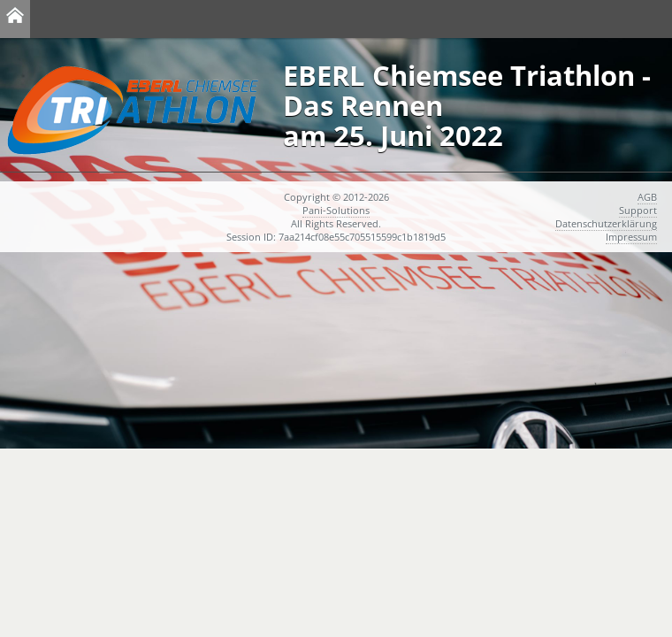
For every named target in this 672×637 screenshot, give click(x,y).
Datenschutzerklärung (606, 223)
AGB (647, 197)
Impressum (631, 237)
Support (638, 210)
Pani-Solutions (336, 210)
